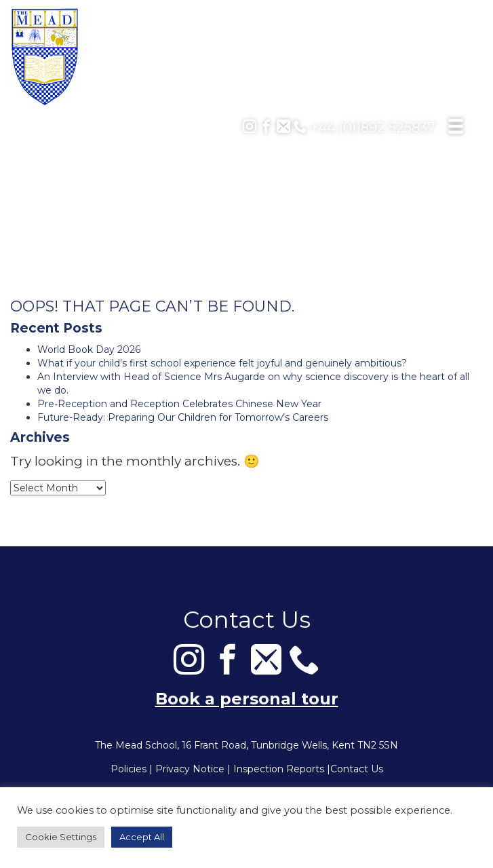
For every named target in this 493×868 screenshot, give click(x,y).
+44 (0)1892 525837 (364, 128)
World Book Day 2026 (89, 350)
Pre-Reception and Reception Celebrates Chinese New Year (179, 404)
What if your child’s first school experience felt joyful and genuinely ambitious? (222, 363)
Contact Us (357, 769)
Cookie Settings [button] (61, 837)
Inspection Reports (279, 769)
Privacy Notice (190, 769)
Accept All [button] (142, 837)
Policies (129, 769)
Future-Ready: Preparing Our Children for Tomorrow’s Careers (183, 417)
